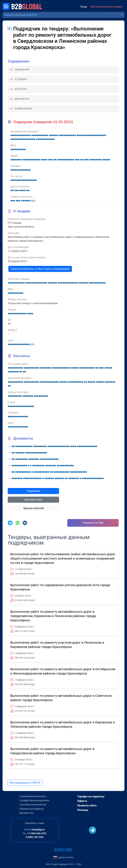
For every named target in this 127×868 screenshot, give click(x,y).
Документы (22, 99)
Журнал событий (33, 508)
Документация (33, 500)
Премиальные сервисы (32, 809)
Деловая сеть (27, 813)
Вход (84, 7)
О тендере (21, 79)
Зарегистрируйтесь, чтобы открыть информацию (40, 269)
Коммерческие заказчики (33, 796)
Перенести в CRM (93, 523)
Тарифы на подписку (91, 796)
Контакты (21, 89)
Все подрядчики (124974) (25, 783)
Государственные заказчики (34, 800)
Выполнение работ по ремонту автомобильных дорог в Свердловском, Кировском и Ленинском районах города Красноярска (53, 616)
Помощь (83, 810)
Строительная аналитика (33, 805)
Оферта (82, 801)
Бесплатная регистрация (107, 7)
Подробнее (33, 491)
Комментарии (23, 109)
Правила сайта (87, 805)
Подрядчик (22, 70)
